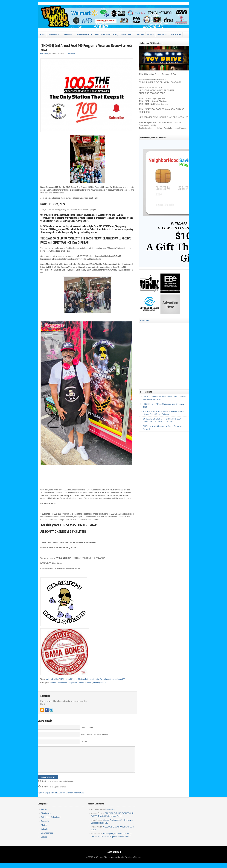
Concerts (162, 35)
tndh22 (77, 679)
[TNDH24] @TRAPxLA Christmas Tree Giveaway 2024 (62, 798)
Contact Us (175, 35)
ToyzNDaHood (113, 857)
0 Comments (70, 54)
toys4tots (85, 679)
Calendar (68, 35)
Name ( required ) (88, 727)
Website (84, 742)
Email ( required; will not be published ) (96, 734)
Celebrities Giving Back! (67, 683)
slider (56, 679)
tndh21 (71, 679)
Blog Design (46, 818)
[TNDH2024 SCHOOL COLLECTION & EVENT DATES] (97, 35)
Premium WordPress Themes (129, 862)
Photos (140, 35)
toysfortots (94, 679)
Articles (53, 683)
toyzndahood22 (118, 679)
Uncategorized (99, 683)
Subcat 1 (89, 683)
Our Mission (54, 35)
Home (42, 35)
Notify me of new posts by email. (54, 792)
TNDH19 (63, 679)
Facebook (144, 320)
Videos (150, 35)
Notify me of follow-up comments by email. (58, 786)
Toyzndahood (105, 679)
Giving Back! (127, 35)
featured (49, 679)
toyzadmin (44, 54)
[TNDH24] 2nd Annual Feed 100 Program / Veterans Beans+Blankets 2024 (86, 48)
